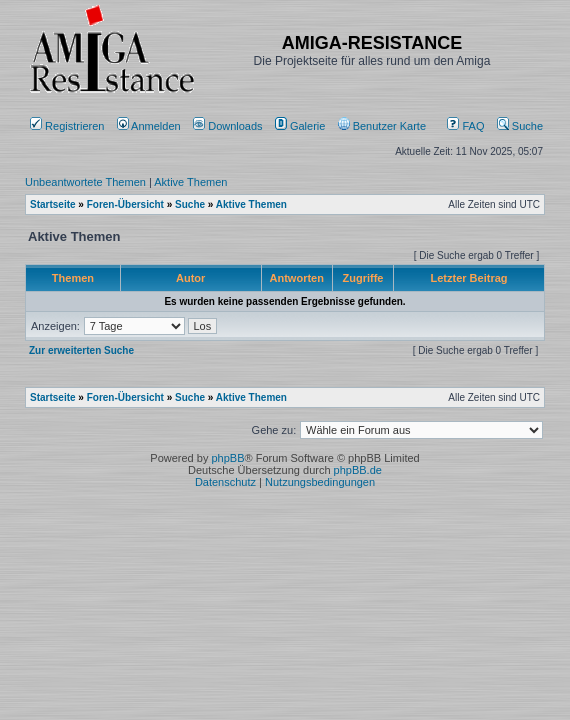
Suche (520, 126)
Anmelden (150, 126)
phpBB (227, 458)
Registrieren (67, 126)
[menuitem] (229, 126)
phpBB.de (358, 470)
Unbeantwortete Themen (85, 182)
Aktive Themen (190, 182)
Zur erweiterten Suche (81, 350)
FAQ (465, 126)
